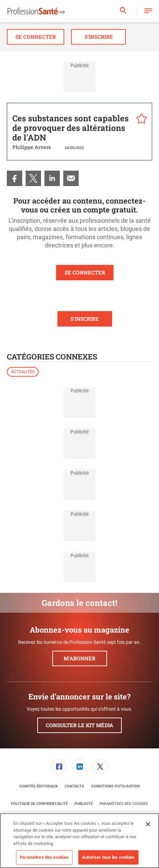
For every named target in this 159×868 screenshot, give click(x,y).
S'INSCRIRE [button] (85, 319)
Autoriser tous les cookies (108, 857)
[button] (148, 11)
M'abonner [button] (79, 658)
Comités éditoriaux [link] (38, 786)
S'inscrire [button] (99, 37)
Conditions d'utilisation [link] (115, 786)
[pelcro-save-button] (140, 120)
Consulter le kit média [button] (79, 725)
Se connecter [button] (36, 37)
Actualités (23, 372)
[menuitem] (15, 178)
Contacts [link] (74, 786)
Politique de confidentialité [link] (39, 804)
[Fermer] (148, 824)
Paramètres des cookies (124, 804)
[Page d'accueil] (36, 11)
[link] (15, 178)
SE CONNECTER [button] (85, 272)
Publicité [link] (84, 804)
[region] (79, 841)
